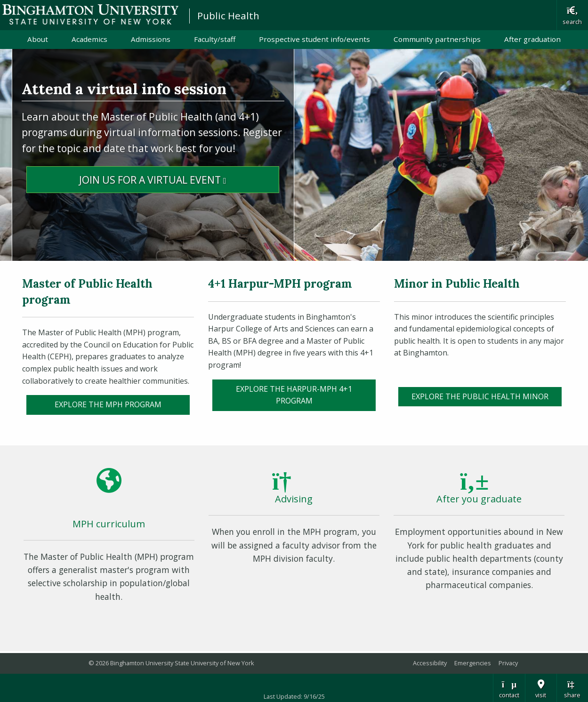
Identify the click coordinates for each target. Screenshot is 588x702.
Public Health (228, 16)
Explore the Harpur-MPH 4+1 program (294, 395)
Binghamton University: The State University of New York (90, 14)
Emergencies (473, 663)
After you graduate (479, 499)
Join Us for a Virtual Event (179, 179)
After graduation (532, 39)
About (38, 39)
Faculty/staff (215, 39)
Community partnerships (437, 39)
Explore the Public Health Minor (480, 396)
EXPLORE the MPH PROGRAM (108, 404)
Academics (89, 39)
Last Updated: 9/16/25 (294, 696)
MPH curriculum (109, 524)
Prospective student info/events (314, 39)
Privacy (508, 663)
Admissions (151, 39)
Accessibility (430, 663)
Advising (294, 499)
